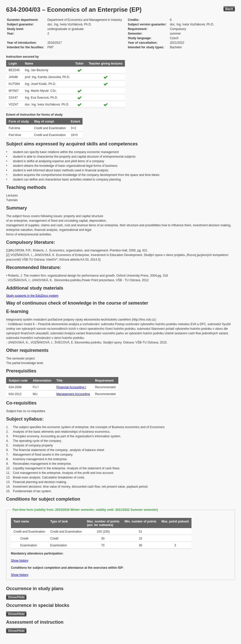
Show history (20, 561)
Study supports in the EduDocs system (32, 296)
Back (229, 9)
